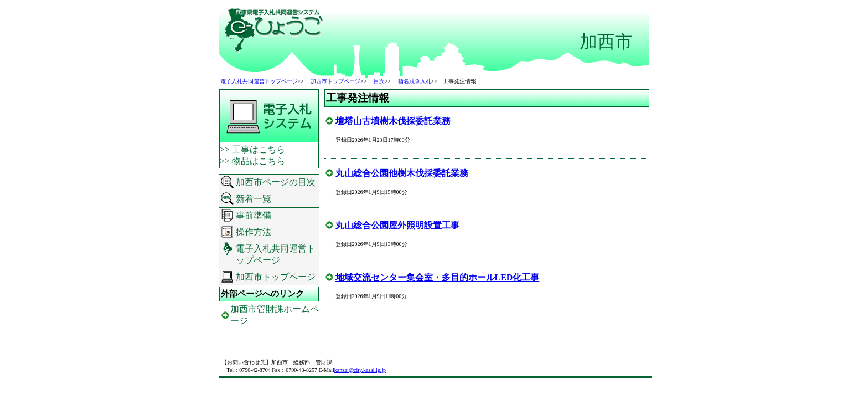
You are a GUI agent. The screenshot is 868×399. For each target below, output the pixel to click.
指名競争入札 (415, 81)
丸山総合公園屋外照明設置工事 (397, 225)
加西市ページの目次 (276, 182)
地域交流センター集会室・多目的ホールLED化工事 (438, 277)
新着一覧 (254, 199)
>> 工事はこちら (252, 149)
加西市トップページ (335, 81)
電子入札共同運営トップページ (259, 81)
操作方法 (254, 232)
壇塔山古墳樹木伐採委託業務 (393, 121)
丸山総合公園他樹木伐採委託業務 (402, 173)
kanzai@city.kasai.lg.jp (360, 370)
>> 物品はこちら (252, 161)
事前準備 (254, 215)
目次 (379, 81)
